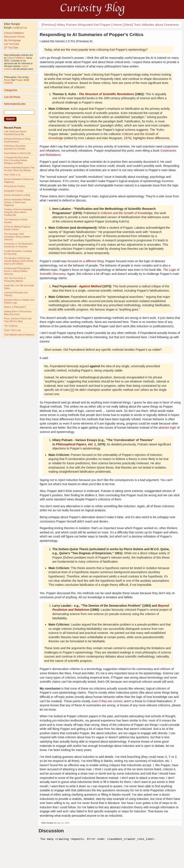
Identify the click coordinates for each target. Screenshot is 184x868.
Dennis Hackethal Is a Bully (17, 195)
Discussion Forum (14, 37)
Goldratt (8, 83)
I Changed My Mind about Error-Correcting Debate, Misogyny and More (16, 160)
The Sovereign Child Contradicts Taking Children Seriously (17, 237)
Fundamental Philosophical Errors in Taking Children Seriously (17, 271)
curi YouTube (12, 44)
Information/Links (15, 104)
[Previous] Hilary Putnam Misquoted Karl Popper (76, 25)
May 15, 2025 (63, 823)
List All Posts (12, 97)
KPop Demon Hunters (14, 186)
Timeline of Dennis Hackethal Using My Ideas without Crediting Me (18, 212)
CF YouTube (11, 48)
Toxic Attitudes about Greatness (19, 335)
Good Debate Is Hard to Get (17, 153)
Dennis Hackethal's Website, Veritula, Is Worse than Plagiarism (18, 202)
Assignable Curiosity (14, 191)
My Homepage (12, 40)
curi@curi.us (20, 28)
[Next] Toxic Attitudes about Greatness (152, 25)
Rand (7, 80)
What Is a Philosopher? (15, 307)
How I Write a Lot (12, 175)
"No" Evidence (11, 326)
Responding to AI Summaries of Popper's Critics (92, 34)
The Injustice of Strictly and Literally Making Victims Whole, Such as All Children (19, 261)
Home (118, 25)
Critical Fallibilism (14, 33)
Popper (20, 80)
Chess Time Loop (12, 330)
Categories (11, 90)
